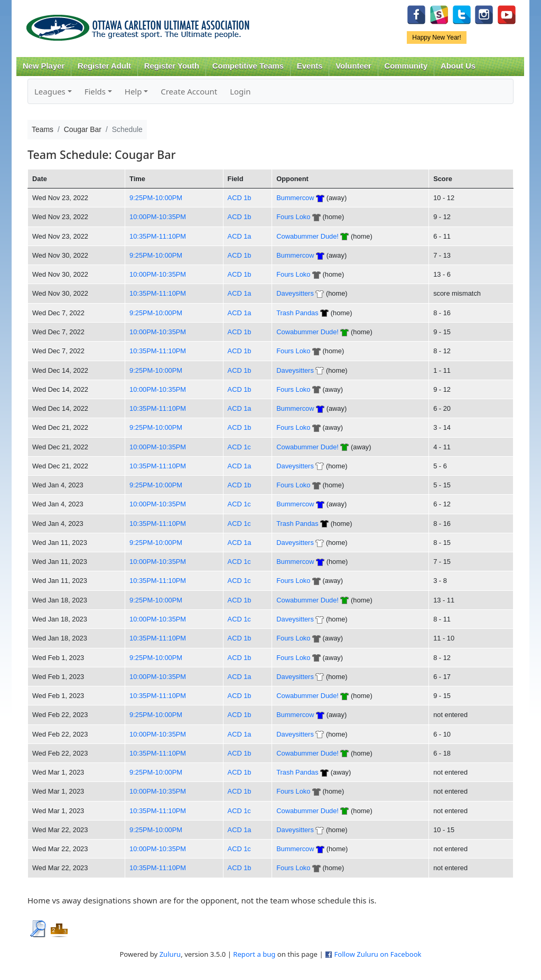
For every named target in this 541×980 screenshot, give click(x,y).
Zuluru (170, 954)
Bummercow (295, 198)
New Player (44, 66)
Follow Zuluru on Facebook (377, 954)
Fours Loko (293, 217)
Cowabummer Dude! (307, 236)
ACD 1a (240, 236)
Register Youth (172, 66)
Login (240, 91)
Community (406, 66)
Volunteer (353, 66)
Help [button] (133, 91)
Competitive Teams (248, 66)
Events (310, 66)
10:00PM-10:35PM (158, 217)
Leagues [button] (50, 91)
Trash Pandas (297, 313)
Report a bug (254, 954)
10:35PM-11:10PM (158, 236)
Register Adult (104, 66)
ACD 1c (239, 447)
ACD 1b (240, 198)
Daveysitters (295, 293)
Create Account (189, 91)
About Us (458, 66)
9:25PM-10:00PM (156, 198)
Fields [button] (95, 91)
